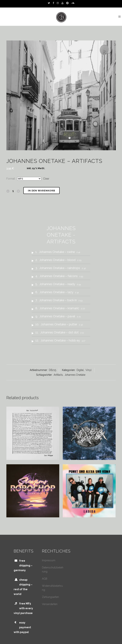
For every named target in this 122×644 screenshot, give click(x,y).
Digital (80, 370)
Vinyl (89, 370)
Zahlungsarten (50, 597)
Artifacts (58, 375)
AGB (45, 579)
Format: (11, 179)
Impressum (49, 560)
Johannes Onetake (75, 375)
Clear (46, 179)
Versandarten (50, 604)
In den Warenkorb (41, 191)
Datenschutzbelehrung (53, 570)
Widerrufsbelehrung (52, 588)
